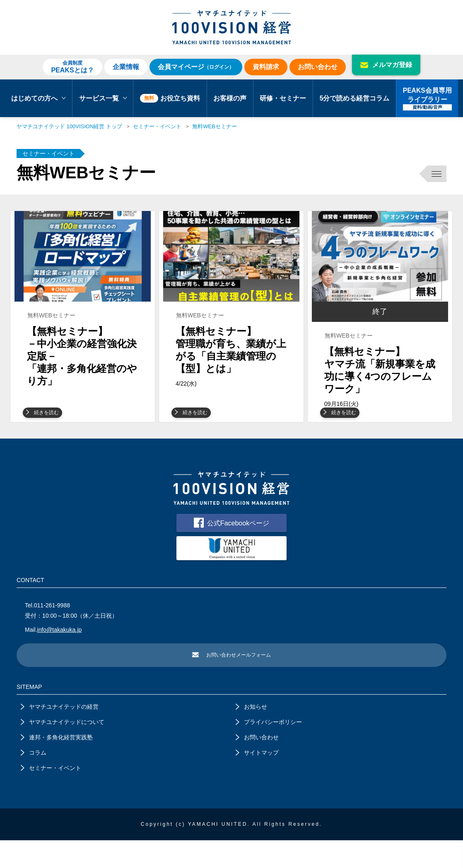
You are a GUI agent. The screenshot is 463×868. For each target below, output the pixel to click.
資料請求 (266, 67)
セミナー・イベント (157, 126)
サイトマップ (257, 780)
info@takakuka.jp (60, 656)
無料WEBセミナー (215, 126)
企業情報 (126, 67)
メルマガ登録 (386, 65)
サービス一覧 (103, 98)
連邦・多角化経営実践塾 (57, 765)
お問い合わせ (318, 67)
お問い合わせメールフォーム (231, 682)
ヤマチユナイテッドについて (63, 750)
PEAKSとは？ (72, 67)
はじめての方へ (38, 98)
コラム (34, 780)
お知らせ (251, 734)
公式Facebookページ (231, 548)
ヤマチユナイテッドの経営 (60, 734)
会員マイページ (196, 67)
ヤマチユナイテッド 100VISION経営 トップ (69, 126)
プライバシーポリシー (269, 750)
